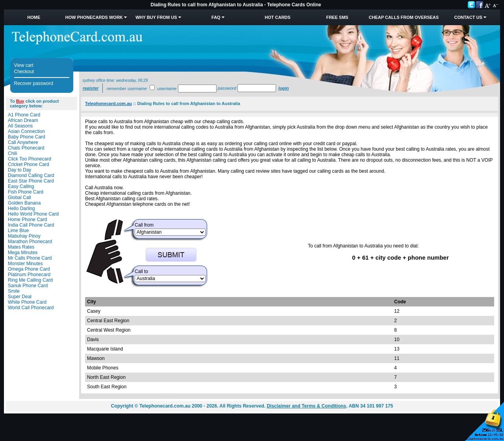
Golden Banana (24, 203)
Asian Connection (26, 131)
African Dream (23, 120)
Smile (14, 291)
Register (91, 88)
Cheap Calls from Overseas (404, 17)
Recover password (34, 83)
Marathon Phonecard (30, 242)
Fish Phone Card (26, 192)
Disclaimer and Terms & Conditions (306, 406)
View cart (24, 65)
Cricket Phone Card (29, 164)
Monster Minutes (25, 264)
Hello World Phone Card (33, 214)
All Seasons (20, 126)
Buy (20, 101)
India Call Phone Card (31, 225)
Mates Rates (21, 247)
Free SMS (337, 17)
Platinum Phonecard (29, 275)
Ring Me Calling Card (30, 280)
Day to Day (19, 170)
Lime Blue (18, 231)
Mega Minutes (23, 253)
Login (283, 88)
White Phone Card (27, 302)
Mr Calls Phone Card (30, 258)
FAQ (216, 17)
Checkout (24, 72)
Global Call (19, 197)
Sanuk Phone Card (28, 286)
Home (34, 17)
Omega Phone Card (29, 269)
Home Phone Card (27, 220)
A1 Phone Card (24, 115)
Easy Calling (21, 186)
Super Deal (20, 297)
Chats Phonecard (26, 148)
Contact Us (468, 17)
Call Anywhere (23, 142)
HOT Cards (277, 17)
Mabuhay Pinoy (24, 236)
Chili (12, 153)
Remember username (127, 89)
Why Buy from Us (156, 17)
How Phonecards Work (94, 17)
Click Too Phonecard (30, 159)
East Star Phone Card (31, 181)
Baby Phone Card (27, 137)
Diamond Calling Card (31, 175)
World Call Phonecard (31, 308)
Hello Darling (21, 209)
